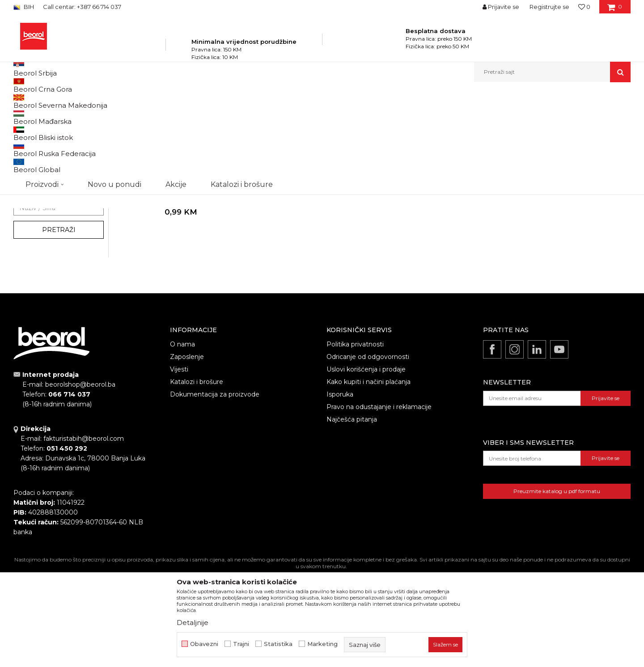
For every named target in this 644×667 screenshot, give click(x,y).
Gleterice (35, 268)
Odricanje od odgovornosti (368, 452)
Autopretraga (364, 116)
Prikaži (535, 116)
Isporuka (340, 490)
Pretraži (59, 325)
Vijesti (179, 465)
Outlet (31, 247)
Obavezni (204, 644)
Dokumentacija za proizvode (215, 490)
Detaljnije (193, 623)
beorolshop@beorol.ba (80, 480)
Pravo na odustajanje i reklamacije (379, 502)
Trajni (241, 644)
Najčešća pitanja (352, 515)
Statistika (278, 644)
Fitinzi (27, 159)
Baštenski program (146, 101)
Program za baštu (201, 101)
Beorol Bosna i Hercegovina (49, 101)
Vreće (25, 202)
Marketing (322, 644)
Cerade (28, 180)
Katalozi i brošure (197, 477)
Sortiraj (405, 116)
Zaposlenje (187, 452)
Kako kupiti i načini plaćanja (369, 477)
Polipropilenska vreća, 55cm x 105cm (178, 287)
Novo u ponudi (114, 72)
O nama (182, 440)
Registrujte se (549, 7)
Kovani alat (32, 170)
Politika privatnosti (355, 440)
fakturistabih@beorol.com (84, 534)
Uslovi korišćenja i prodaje (366, 465)
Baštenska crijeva (42, 148)
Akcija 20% (37, 258)
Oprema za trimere (44, 191)
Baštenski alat (36, 137)
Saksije (27, 213)
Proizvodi (102, 101)
